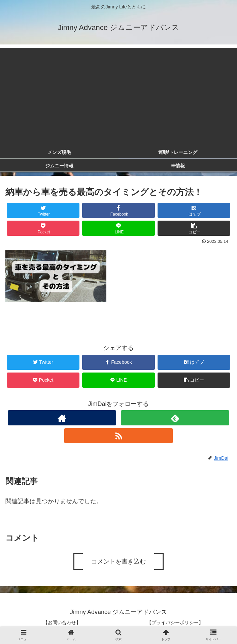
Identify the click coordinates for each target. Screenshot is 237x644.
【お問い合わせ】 (62, 622)
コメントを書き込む (118, 561)
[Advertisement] (118, 95)
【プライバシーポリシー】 (175, 622)
